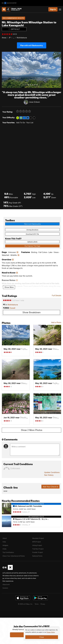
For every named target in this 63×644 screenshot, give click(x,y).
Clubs (4, 549)
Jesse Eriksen (35, 102)
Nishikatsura (22, 38)
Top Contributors (8, 552)
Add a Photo (56, 322)
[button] (4, 70)
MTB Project (37, 542)
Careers (5, 588)
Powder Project (37, 552)
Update (52, 472)
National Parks (37, 556)
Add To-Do (21, 122)
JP (10, 38)
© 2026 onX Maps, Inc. (25, 604)
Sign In (53, 9)
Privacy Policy (51, 632)
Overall (12, 308)
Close (42, 637)
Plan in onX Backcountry (32, 224)
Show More (9, 287)
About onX (6, 584)
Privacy (43, 604)
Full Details (57, 295)
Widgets (5, 545)
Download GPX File (32, 234)
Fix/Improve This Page (32, 246)
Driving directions (32, 230)
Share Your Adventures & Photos (14, 556)
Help (4, 542)
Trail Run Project (38, 549)
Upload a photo (32, 242)
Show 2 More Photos (32, 430)
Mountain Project (38, 538)
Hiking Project (37, 545)
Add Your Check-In (51, 487)
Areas (4, 38)
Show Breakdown (31, 312)
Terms (37, 604)
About (5, 538)
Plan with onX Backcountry (32, 45)
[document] (42, 634)
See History (49, 475)
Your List (30, 122)
